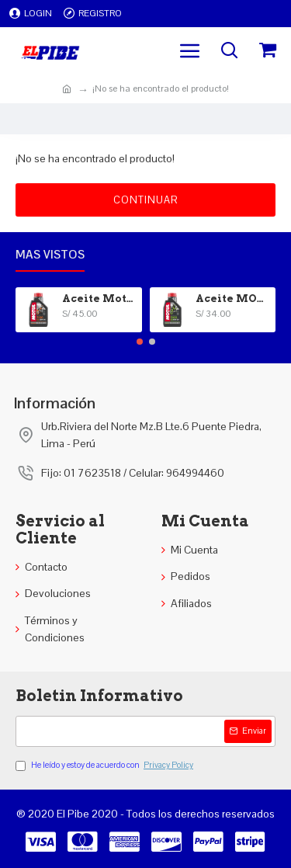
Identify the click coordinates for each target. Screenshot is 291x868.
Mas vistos (50, 255)
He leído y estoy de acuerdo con (106, 766)
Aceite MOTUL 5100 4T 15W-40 (233, 299)
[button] (140, 342)
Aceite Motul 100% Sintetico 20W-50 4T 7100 (99, 299)
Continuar (145, 200)
